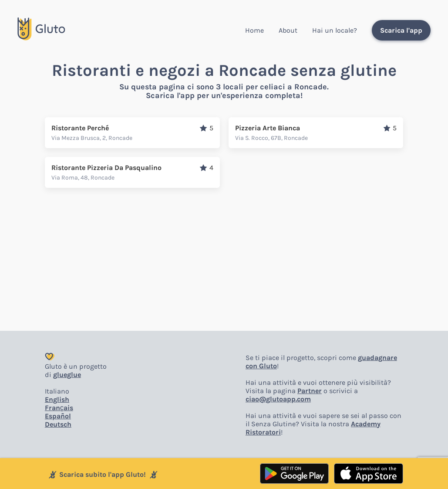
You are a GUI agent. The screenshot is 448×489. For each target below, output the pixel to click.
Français (59, 408)
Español (58, 416)
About (288, 30)
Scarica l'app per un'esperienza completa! (224, 95)
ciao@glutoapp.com (278, 399)
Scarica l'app (401, 30)
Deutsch (58, 424)
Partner (310, 391)
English (57, 399)
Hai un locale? (335, 30)
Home (254, 30)
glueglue (67, 375)
